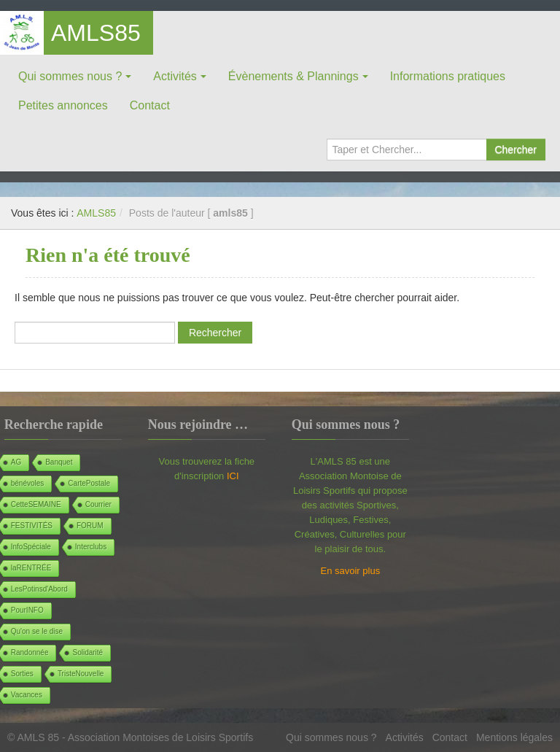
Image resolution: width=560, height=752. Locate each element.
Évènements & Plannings (293, 76)
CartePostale (89, 483)
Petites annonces (63, 105)
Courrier (98, 504)
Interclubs (91, 547)
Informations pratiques (448, 76)
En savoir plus (351, 571)
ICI (233, 476)
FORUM (90, 526)
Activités (175, 76)
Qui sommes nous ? (70, 76)
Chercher (516, 150)
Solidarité (87, 652)
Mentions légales (514, 737)
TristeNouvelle (81, 674)
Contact (150, 105)
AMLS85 (96, 33)
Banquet (59, 462)
